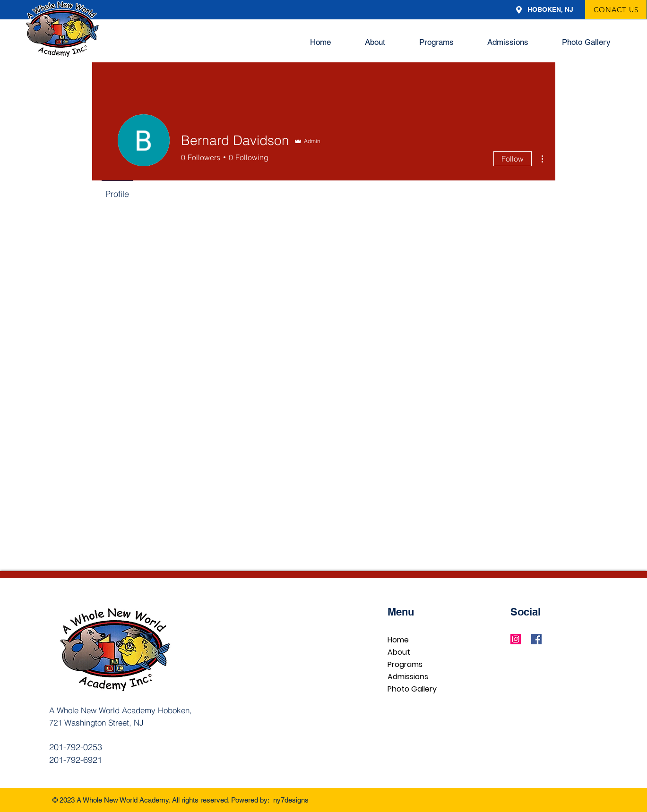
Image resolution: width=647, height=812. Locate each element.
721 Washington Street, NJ (96, 722)
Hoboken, (175, 710)
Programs (405, 664)
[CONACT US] (616, 9)
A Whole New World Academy (104, 710)
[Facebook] (536, 639)
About (399, 652)
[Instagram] (516, 639)
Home (398, 640)
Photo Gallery (412, 689)
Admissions (408, 677)
